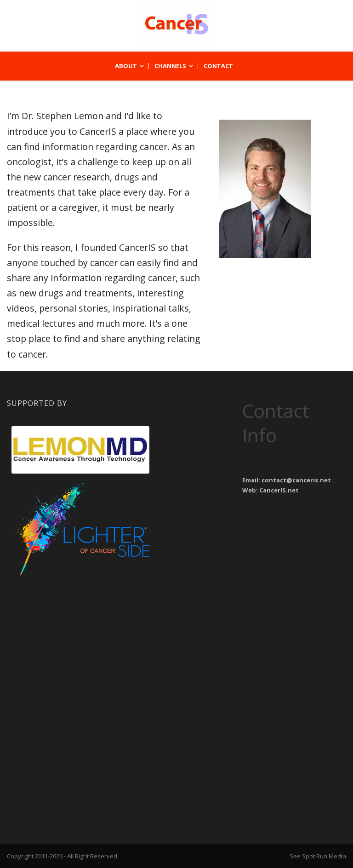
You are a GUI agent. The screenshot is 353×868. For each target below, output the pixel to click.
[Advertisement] (80, 637)
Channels (170, 66)
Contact (218, 66)
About (126, 66)
